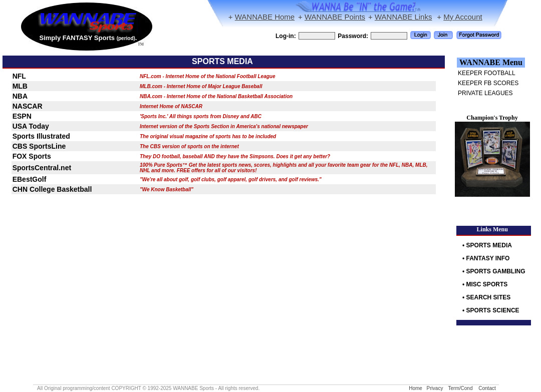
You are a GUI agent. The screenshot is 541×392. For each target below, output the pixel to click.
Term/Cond (461, 388)
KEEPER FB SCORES (488, 83)
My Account (463, 17)
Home (416, 388)
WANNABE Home (265, 17)
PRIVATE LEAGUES (485, 93)
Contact (487, 388)
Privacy (435, 388)
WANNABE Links (403, 17)
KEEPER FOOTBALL (487, 73)
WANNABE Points (335, 17)
